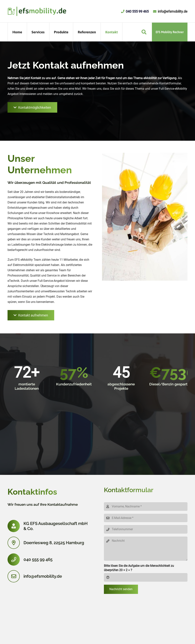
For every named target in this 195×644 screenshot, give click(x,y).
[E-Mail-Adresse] (146, 518)
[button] (144, 32)
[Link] (37, 11)
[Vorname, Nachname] (146, 507)
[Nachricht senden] (121, 589)
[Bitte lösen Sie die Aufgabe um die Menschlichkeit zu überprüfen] (146, 577)
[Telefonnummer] (146, 529)
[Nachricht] (146, 549)
